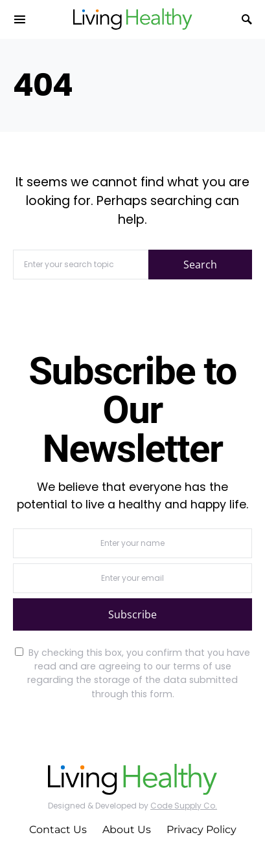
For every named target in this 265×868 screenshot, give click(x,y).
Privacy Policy (202, 830)
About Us (127, 830)
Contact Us (58, 830)
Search (200, 265)
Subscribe (132, 614)
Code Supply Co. (184, 806)
